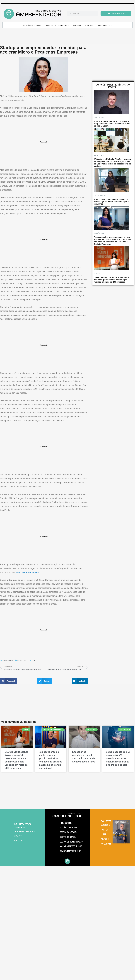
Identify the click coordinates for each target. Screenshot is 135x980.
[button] (9, 681)
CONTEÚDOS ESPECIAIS (33, 25)
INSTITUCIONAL (105, 25)
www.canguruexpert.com (28, 572)
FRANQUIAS (77, 25)
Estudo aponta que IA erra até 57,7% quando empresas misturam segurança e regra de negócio (118, 758)
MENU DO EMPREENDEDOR (58, 25)
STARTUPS (91, 25)
